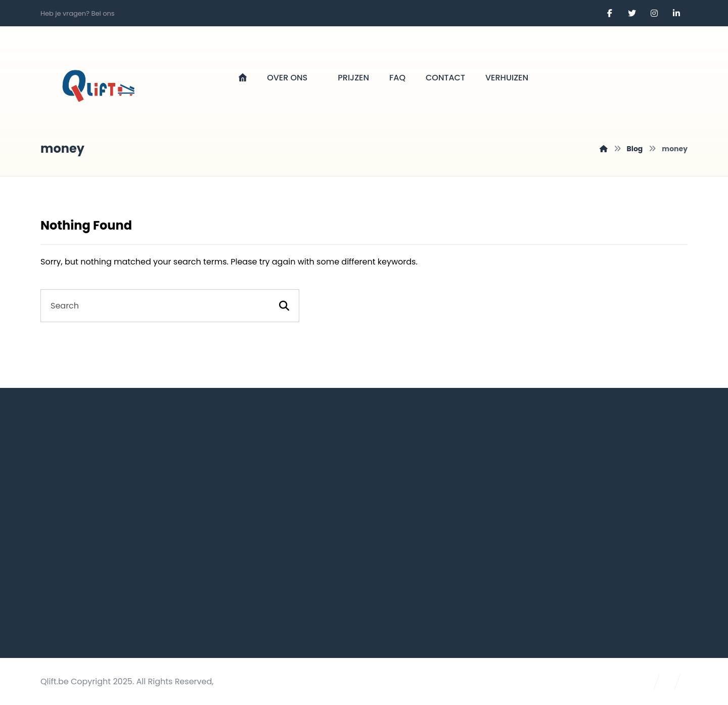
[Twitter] (632, 13)
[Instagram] (654, 13)
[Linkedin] (676, 13)
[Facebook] (610, 13)
